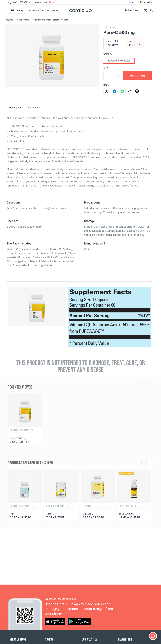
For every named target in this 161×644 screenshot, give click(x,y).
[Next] (150, 463)
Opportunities (51, 10)
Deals (52, 2)
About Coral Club (36, 10)
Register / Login (132, 10)
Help (131, 2)
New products (41, 2)
